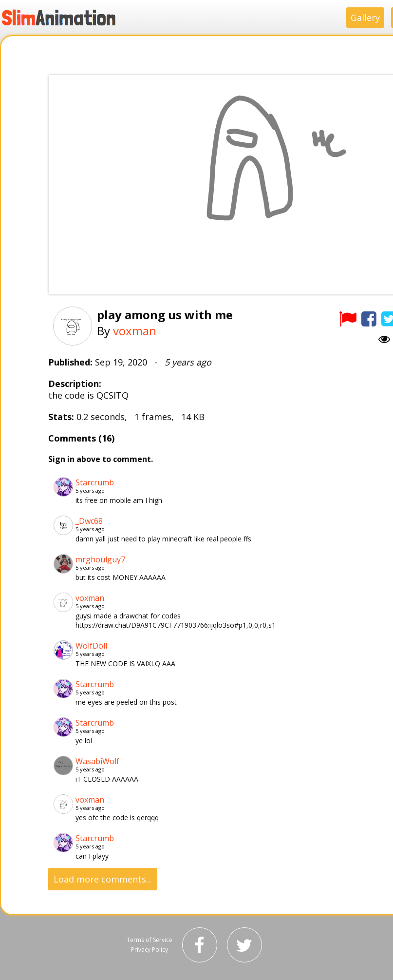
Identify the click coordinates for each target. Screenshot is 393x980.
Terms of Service (150, 940)
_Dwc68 (89, 521)
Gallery (365, 18)
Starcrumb (95, 482)
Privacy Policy (150, 950)
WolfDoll (91, 646)
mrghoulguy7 (100, 559)
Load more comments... (103, 879)
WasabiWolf (97, 761)
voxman (135, 331)
